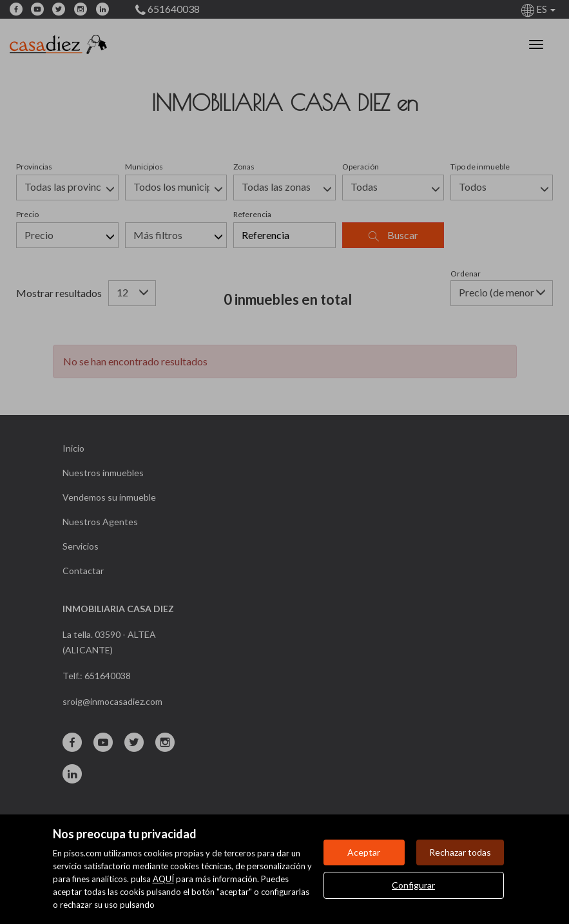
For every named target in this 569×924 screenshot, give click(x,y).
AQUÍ (163, 879)
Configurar (413, 885)
